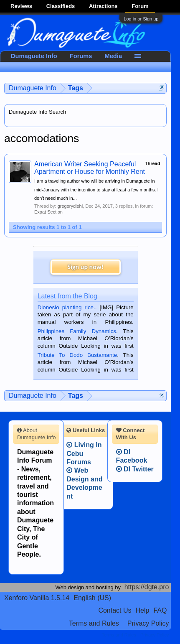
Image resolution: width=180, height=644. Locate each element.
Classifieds (61, 6)
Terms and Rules (94, 623)
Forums (81, 56)
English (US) (92, 598)
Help (143, 610)
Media (114, 56)
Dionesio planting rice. (66, 307)
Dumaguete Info (34, 56)
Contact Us (115, 610)
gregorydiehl (70, 206)
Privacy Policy (148, 623)
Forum (140, 6)
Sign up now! (86, 267)
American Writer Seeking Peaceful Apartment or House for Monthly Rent (90, 168)
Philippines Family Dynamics (77, 331)
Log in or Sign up (141, 19)
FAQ (160, 610)
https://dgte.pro (147, 587)
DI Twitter (135, 469)
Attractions (103, 6)
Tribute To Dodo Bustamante (77, 355)
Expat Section (48, 212)
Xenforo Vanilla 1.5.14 (37, 598)
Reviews (21, 6)
